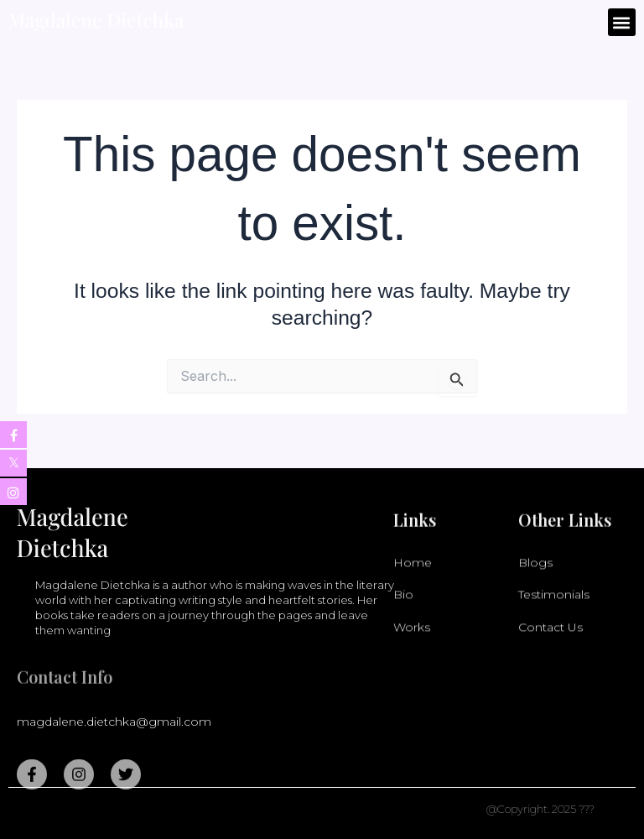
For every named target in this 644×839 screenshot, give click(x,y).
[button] (622, 22)
